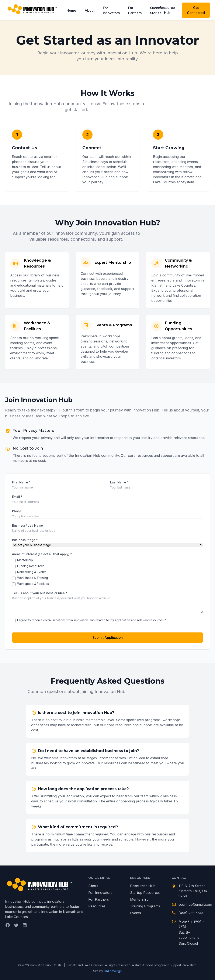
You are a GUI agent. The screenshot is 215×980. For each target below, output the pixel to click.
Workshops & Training (33, 578)
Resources (97, 906)
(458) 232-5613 (191, 913)
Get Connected (196, 10)
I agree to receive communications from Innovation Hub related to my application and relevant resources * (92, 620)
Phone (17, 511)
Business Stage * (25, 540)
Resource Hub (170, 10)
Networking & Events (32, 572)
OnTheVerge (113, 971)
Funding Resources (31, 566)
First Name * (21, 482)
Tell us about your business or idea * (40, 593)
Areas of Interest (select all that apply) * (42, 554)
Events (136, 913)
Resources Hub (143, 886)
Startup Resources (145, 893)
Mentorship (25, 560)
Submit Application (108, 638)
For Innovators (111, 10)
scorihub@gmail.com (195, 904)
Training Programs (145, 906)
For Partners (135, 10)
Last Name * (119, 482)
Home (71, 10)
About (90, 10)
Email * (17, 497)
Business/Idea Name (27, 525)
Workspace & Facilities (33, 584)
